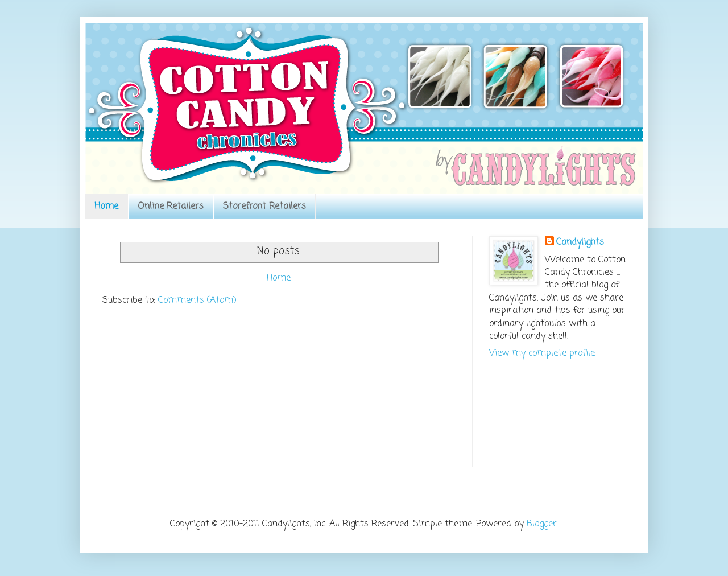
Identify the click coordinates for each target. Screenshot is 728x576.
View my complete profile (542, 353)
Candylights (580, 242)
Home (106, 207)
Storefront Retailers (264, 207)
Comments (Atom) (197, 301)
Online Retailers (171, 207)
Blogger (542, 524)
